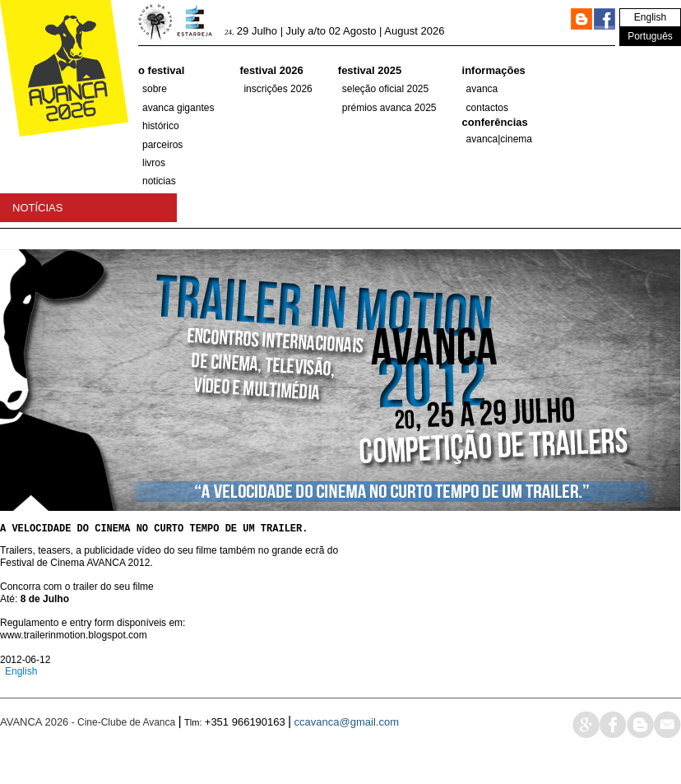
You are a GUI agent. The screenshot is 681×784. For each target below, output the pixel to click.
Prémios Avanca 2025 (389, 108)
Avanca (482, 89)
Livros (154, 163)
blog (640, 742)
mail (667, 742)
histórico (161, 126)
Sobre (155, 89)
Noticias (159, 181)
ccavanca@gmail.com (347, 739)
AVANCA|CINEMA (500, 139)
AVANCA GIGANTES (178, 108)
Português (650, 36)
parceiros (162, 145)
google (586, 742)
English (650, 17)
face (613, 742)
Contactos (487, 108)
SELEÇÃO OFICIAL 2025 (385, 89)
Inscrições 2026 (278, 89)
